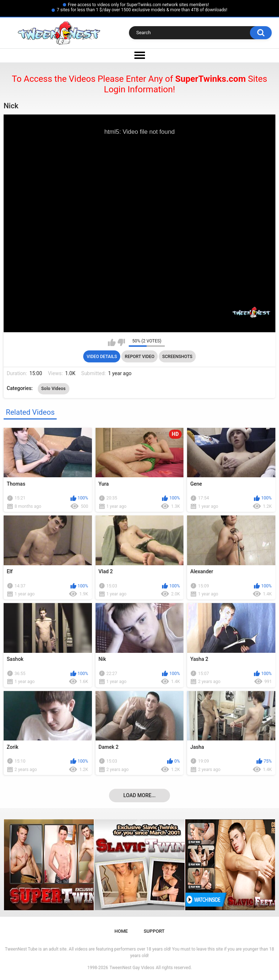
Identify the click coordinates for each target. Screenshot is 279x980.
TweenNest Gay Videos (132, 968)
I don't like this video (121, 342)
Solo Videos (54, 389)
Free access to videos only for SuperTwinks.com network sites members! (138, 5)
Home (121, 931)
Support (154, 931)
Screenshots (177, 357)
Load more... (140, 795)
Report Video (140, 357)
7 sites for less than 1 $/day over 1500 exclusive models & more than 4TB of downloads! (142, 10)
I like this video (112, 342)
